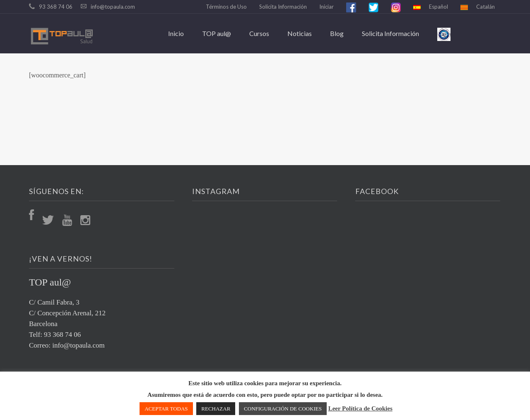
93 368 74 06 (56, 7)
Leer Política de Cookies (360, 408)
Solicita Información (283, 7)
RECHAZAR (216, 409)
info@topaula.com (113, 7)
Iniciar (326, 7)
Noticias (300, 33)
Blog (337, 33)
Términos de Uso (226, 7)
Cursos (259, 33)
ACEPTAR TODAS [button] (166, 409)
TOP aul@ (217, 33)
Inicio (176, 33)
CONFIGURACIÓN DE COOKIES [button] (283, 409)
